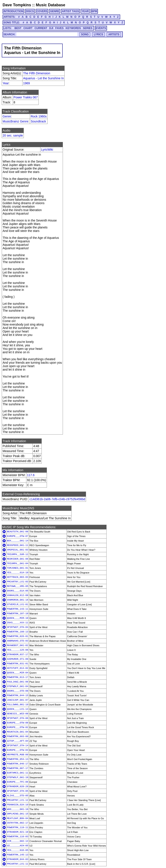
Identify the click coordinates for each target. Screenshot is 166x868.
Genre (7, 116)
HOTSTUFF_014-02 (18, 668)
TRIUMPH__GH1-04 (18, 563)
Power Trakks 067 (26, 97)
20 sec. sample (13, 135)
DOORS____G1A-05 (18, 591)
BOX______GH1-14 (18, 541)
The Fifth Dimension (37, 73)
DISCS (30, 11)
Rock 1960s (39, 116)
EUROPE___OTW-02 (18, 727)
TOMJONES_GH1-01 (18, 568)
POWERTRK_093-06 (18, 736)
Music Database (51, 5)
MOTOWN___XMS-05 (18, 586)
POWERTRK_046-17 (18, 764)
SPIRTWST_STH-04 (18, 627)
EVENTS (101, 28)
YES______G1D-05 (18, 850)
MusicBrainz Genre (15, 121)
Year (6, 83)
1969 (26, 83)
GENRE (55, 11)
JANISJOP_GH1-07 (18, 700)
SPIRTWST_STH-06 (18, 718)
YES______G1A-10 (18, 573)
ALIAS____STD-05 (18, 796)
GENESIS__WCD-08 (18, 714)
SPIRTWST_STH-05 (18, 791)
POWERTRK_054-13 (18, 759)
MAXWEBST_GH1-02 (18, 645)
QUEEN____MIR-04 (18, 673)
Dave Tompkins (17, 5)
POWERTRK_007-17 (18, 768)
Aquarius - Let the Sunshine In (43, 78)
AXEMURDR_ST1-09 (18, 659)
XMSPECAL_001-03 (18, 550)
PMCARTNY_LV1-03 (18, 582)
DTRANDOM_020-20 (18, 787)
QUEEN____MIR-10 (18, 618)
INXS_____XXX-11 (18, 623)
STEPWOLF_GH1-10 (18, 777)
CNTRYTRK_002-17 (18, 823)
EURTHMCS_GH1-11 (18, 773)
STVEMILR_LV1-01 (18, 604)
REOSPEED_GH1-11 (18, 545)
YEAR (85, 11)
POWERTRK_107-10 (18, 614)
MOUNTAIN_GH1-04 (18, 732)
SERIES (88, 28)
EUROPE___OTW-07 (18, 536)
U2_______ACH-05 (18, 846)
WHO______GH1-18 (18, 809)
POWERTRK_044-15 (18, 695)
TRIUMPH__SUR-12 (18, 554)
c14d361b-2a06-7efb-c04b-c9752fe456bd (57, 499)
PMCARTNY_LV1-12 (18, 800)
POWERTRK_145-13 (18, 855)
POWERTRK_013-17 (18, 677)
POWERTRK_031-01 (18, 664)
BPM (94, 11)
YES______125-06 (18, 650)
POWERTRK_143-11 (18, 609)
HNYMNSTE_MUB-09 (18, 755)
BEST (18, 28)
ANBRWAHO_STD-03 (18, 641)
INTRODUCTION (13, 11)
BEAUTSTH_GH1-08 (18, 532)
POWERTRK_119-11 (18, 827)
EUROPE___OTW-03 (18, 750)
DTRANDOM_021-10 (18, 832)
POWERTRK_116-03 (18, 837)
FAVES (59, 28)
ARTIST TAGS (70, 11)
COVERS (42, 11)
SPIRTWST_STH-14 (18, 746)
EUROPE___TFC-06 (18, 782)
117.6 (31, 475)
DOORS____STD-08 (18, 691)
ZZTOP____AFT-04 (18, 741)
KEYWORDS (73, 28)
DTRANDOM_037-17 (18, 655)
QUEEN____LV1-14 (18, 709)
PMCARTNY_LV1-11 (18, 864)
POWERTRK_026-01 (18, 636)
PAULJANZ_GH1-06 (18, 682)
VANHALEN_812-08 (18, 595)
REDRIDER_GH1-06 (18, 559)
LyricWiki (47, 150)
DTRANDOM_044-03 (18, 859)
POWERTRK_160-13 (18, 632)
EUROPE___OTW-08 (18, 723)
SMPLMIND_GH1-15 (18, 814)
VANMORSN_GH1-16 (18, 600)
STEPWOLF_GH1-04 (18, 686)
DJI (51, 28)
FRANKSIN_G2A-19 (18, 805)
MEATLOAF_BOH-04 (18, 818)
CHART (28, 28)
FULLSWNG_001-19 (18, 705)
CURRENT (41, 28)
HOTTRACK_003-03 (18, 577)
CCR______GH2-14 (18, 841)
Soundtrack (38, 121)
